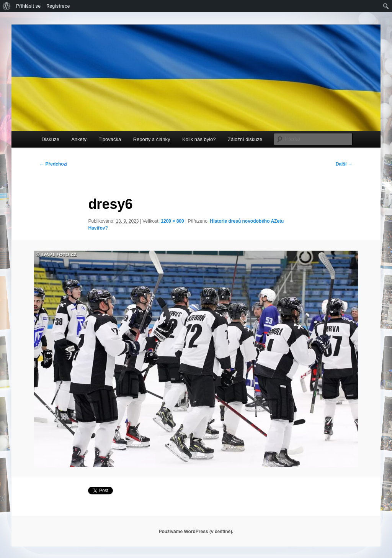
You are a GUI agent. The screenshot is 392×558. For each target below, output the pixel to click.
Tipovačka (110, 139)
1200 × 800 (172, 221)
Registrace (58, 6)
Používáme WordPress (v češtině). (196, 532)
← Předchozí (53, 164)
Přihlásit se (28, 6)
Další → (344, 164)
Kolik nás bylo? (199, 139)
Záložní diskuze (245, 139)
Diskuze (50, 139)
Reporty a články (152, 139)
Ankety (79, 139)
